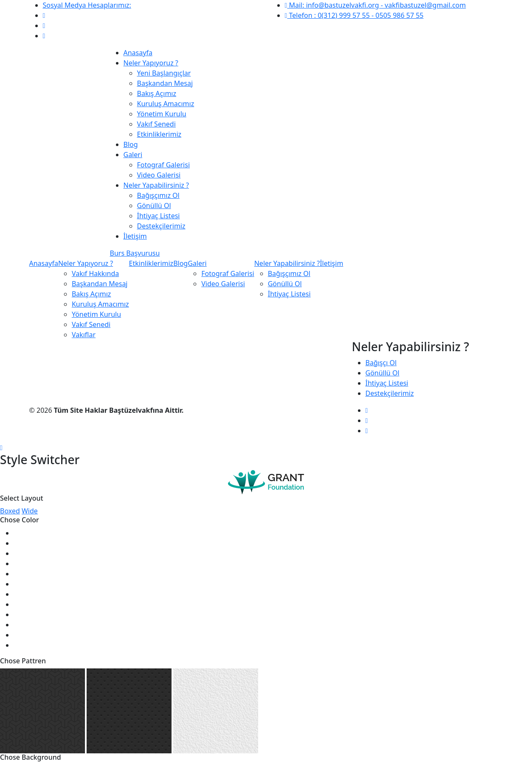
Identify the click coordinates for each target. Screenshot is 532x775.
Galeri (133, 155)
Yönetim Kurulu (162, 114)
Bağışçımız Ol (158, 195)
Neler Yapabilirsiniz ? (156, 185)
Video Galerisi (159, 175)
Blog (131, 144)
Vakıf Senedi (156, 124)
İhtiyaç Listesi (159, 216)
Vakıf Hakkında (95, 273)
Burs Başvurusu (135, 253)
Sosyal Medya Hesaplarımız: (87, 5)
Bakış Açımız (157, 93)
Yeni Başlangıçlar (164, 73)
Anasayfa (138, 53)
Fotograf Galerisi (164, 165)
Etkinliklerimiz (159, 134)
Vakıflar (84, 335)
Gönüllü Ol (154, 206)
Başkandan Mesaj (165, 83)
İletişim (135, 236)
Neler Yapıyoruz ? (151, 63)
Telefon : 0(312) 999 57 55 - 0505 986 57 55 (354, 15)
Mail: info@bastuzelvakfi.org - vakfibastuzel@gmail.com (376, 5)
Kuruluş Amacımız (166, 104)
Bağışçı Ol (381, 363)
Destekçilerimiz (161, 226)
